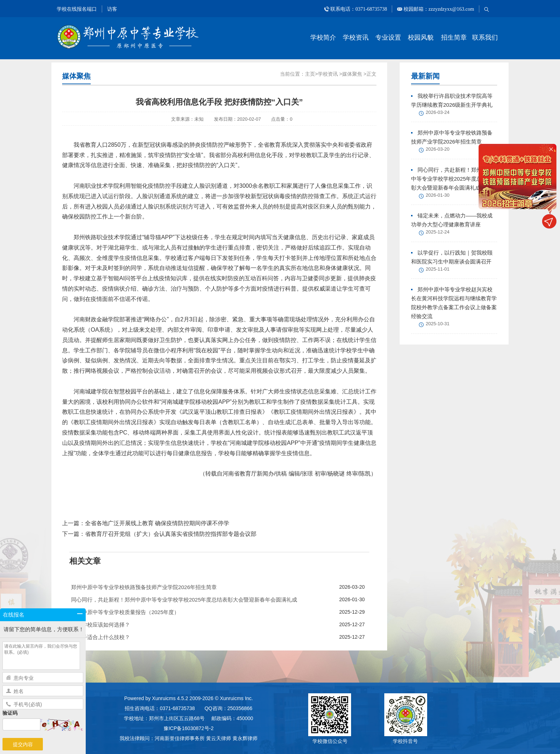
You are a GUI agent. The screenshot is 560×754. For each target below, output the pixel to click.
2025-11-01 (438, 269)
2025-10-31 (438, 324)
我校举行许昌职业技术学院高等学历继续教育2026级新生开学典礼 (452, 100)
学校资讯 (356, 37)
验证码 (10, 713)
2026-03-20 (438, 149)
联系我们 (485, 37)
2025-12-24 (438, 232)
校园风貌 (421, 37)
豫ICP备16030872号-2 (189, 728)
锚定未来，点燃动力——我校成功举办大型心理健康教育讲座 (452, 220)
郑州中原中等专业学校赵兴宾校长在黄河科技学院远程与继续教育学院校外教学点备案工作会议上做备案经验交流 (454, 303)
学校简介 (323, 37)
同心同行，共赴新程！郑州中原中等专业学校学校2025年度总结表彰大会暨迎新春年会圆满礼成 (452, 179)
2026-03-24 (438, 112)
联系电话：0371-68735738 (359, 9)
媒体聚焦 (352, 74)
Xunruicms (164, 698)
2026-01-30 (438, 195)
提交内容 (23, 744)
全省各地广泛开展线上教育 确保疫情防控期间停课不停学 (157, 523)
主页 (310, 74)
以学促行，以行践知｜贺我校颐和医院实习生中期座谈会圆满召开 (452, 257)
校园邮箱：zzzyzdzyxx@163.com (438, 9)
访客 (112, 9)
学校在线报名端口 (77, 9)
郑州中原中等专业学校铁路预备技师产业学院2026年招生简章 (452, 137)
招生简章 (454, 37)
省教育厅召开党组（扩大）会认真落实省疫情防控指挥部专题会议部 (171, 534)
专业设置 (388, 37)
